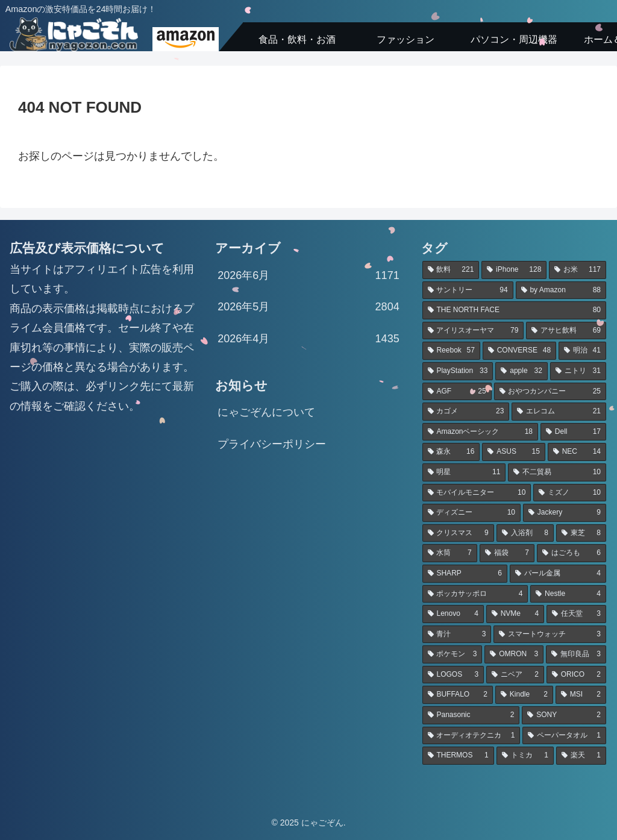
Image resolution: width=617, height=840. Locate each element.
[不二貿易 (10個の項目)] (557, 472)
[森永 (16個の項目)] (451, 452)
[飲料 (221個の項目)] (451, 270)
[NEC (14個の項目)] (577, 452)
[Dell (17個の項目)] (573, 432)
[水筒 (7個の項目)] (450, 553)
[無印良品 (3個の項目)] (576, 654)
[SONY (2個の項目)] (564, 715)
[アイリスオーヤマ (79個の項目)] (473, 331)
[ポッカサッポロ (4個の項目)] (475, 594)
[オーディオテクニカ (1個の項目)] (471, 736)
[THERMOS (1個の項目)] (458, 756)
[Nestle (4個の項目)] (568, 594)
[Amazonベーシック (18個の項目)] (480, 432)
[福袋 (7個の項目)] (507, 553)
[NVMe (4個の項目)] (515, 614)
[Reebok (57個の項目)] (451, 351)
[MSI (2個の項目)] (581, 695)
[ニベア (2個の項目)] (515, 675)
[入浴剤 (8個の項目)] (525, 533)
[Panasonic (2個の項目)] (471, 715)
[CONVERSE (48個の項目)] (519, 351)
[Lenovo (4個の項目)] (453, 614)
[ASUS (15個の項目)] (513, 452)
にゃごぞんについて (266, 412)
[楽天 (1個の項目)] (581, 756)
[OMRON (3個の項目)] (514, 654)
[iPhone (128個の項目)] (514, 270)
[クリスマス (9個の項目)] (458, 533)
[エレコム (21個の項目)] (559, 412)
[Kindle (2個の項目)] (524, 695)
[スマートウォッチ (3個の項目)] (550, 635)
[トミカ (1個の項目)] (525, 756)
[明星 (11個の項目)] (464, 472)
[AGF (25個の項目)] (457, 392)
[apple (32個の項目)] (521, 371)
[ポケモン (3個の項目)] (453, 654)
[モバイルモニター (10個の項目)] (477, 493)
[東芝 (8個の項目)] (581, 533)
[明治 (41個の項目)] (582, 351)
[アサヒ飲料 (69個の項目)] (566, 331)
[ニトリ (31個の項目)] (578, 371)
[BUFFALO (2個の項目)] (458, 695)
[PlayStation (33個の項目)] (458, 371)
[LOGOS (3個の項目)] (453, 675)
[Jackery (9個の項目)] (565, 513)
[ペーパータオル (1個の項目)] (564, 736)
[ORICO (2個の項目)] (576, 675)
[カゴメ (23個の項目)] (466, 412)
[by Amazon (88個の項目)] (561, 290)
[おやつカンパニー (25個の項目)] (550, 392)
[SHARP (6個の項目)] (465, 574)
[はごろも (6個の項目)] (572, 553)
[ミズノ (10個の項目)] (570, 493)
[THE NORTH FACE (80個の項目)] (514, 310)
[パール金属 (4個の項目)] (558, 574)
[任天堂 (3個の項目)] (576, 614)
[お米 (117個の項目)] (578, 270)
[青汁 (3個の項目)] (457, 635)
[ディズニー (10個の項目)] (471, 513)
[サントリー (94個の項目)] (468, 290)
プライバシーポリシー (272, 444)
